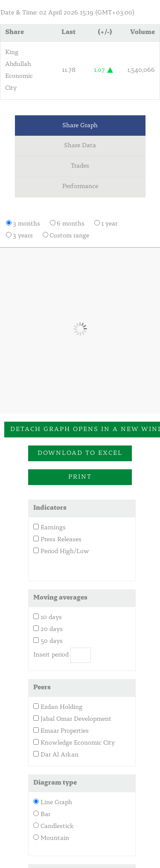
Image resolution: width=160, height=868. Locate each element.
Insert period (51, 655)
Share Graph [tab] (80, 126)
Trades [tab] (80, 166)
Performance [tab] (80, 187)
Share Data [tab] (80, 146)
